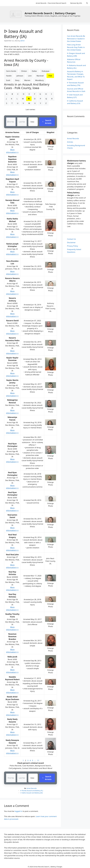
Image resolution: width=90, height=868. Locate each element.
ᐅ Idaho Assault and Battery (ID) (32, 793)
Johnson (20, 76)
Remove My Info (76, 3)
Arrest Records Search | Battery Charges (50, 13)
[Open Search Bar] (87, 3)
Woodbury (39, 80)
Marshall (40, 76)
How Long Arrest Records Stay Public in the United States (76, 47)
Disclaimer (71, 242)
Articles (70, 142)
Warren (27, 80)
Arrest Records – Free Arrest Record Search (51, 3)
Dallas (34, 71)
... (35, 760)
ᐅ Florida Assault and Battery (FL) (32, 791)
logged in (18, 811)
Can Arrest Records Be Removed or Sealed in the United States (76, 39)
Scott (8, 80)
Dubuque (46, 71)
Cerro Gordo (11, 71)
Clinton (24, 71)
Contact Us (71, 239)
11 (38, 760)
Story (17, 80)
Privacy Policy (72, 246)
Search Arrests (47, 122)
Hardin (9, 76)
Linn (30, 76)
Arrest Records (32, 788)
